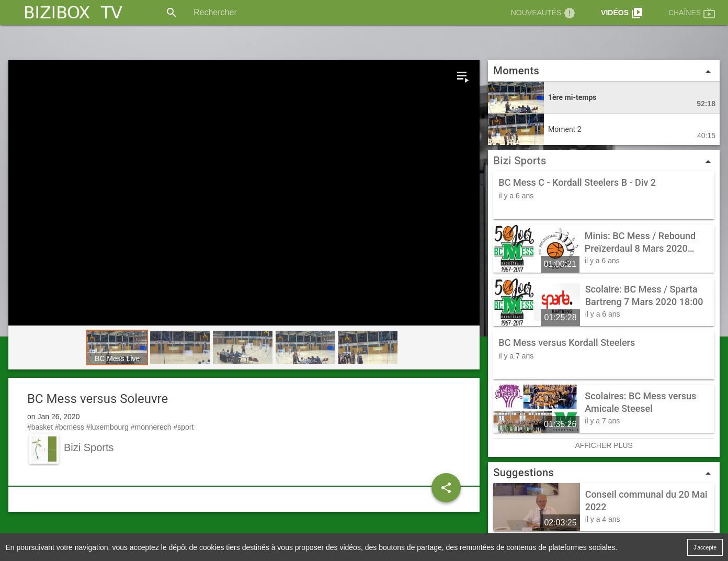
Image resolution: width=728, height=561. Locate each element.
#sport (183, 427)
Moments (604, 71)
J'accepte (705, 547)
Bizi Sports (520, 161)
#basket (40, 427)
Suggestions (604, 473)
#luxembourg (107, 427)
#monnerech (151, 427)
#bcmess (70, 427)
